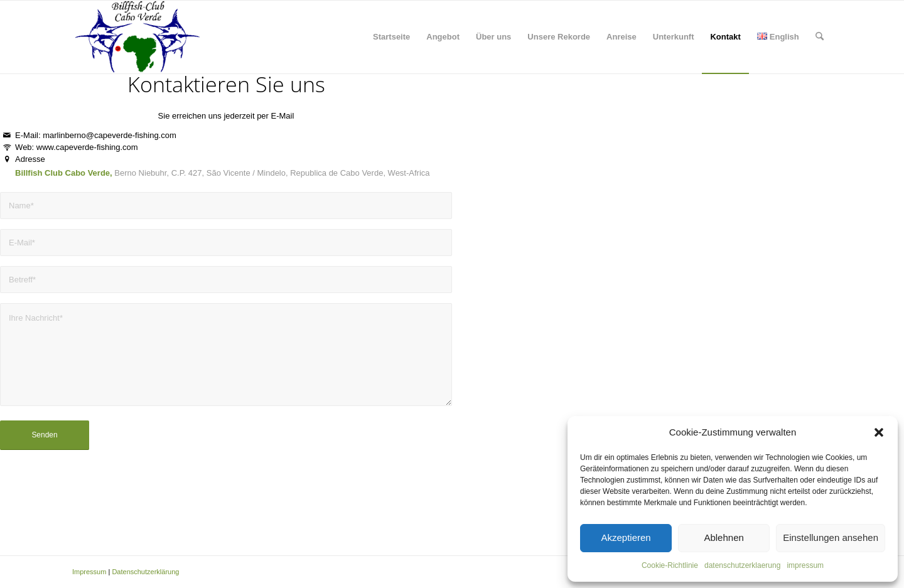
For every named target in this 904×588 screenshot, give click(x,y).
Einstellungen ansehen (831, 537)
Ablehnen (724, 537)
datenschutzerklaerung (742, 565)
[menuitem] (391, 37)
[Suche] (820, 37)
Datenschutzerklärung (145, 572)
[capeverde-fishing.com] (137, 37)
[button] (879, 432)
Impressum (89, 572)
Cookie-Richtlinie (670, 565)
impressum (805, 565)
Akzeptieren (626, 537)
